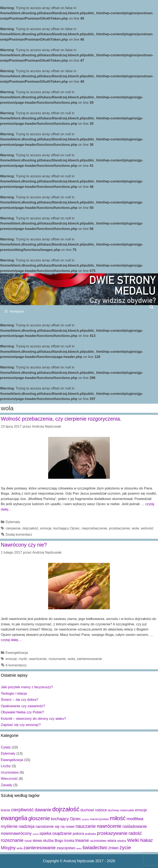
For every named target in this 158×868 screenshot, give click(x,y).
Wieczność (9, 779)
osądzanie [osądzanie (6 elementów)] (62, 833)
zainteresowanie (89, 659)
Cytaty (6, 747)
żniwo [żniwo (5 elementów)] (114, 848)
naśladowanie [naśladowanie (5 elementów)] (135, 826)
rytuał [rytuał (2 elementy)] (28, 841)
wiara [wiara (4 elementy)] (112, 841)
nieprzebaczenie (94, 528)
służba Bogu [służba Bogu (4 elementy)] (53, 841)
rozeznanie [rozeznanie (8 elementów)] (12, 840)
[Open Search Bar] (152, 307)
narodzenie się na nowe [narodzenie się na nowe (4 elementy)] (55, 827)
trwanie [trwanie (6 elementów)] (82, 840)
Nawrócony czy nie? (24, 545)
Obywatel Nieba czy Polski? (22, 712)
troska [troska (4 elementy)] (69, 841)
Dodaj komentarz (19, 535)
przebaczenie (119, 528)
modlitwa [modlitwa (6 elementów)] (135, 819)
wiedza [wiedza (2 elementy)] (122, 841)
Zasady (7, 785)
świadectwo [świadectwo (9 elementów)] (95, 848)
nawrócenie (38, 659)
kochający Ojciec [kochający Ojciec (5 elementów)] (66, 819)
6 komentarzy (16, 665)
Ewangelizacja (17, 653)
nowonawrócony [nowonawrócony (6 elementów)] (16, 833)
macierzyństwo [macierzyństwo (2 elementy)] (99, 819)
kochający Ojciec (67, 528)
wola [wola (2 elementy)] (20, 848)
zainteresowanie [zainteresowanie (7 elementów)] (39, 848)
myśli (23, 659)
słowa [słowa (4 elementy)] (37, 841)
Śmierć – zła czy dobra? (19, 700)
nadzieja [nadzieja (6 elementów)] (27, 826)
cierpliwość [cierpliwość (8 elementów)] (22, 810)
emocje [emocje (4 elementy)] (141, 810)
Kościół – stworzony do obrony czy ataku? (33, 719)
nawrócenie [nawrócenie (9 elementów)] (109, 826)
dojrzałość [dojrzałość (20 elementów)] (66, 809)
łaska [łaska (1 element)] (79, 848)
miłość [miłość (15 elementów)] (118, 818)
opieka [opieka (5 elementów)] (45, 833)
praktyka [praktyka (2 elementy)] (90, 834)
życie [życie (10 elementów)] (125, 847)
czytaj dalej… (11, 640)
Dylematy (13, 522)
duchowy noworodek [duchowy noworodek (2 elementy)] (121, 810)
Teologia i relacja (14, 693)
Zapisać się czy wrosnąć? (21, 725)
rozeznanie (57, 659)
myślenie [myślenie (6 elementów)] (9, 826)
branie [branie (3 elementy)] (5, 810)
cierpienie (13, 528)
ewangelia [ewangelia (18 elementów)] (14, 818)
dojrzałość (30, 528)
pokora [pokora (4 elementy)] (78, 834)
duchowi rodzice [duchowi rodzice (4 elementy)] (94, 810)
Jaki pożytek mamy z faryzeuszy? (27, 687)
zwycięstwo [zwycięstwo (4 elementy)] (66, 848)
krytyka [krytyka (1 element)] (85, 819)
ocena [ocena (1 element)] (35, 834)
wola (135, 528)
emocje (46, 528)
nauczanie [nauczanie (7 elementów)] (86, 826)
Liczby (6, 766)
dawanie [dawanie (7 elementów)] (43, 810)
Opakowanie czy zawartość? (23, 706)
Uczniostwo (10, 772)
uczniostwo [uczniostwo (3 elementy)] (98, 841)
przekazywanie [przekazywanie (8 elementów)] (112, 833)
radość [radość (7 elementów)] (135, 833)
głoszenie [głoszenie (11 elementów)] (39, 818)
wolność (147, 528)
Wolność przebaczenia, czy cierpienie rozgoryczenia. (61, 419)
